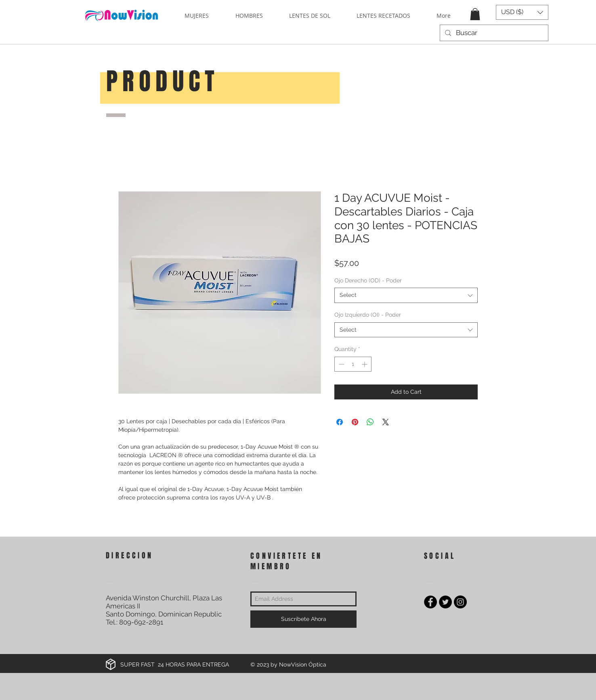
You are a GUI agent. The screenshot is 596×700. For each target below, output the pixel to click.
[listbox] (522, 12)
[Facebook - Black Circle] (430, 602)
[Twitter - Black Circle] (445, 602)
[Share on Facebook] (340, 422)
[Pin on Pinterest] (355, 422)
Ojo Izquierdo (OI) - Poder (368, 315)
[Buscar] (493, 33)
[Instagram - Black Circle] (460, 602)
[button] (475, 14)
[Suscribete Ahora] (303, 619)
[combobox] (406, 295)
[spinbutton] (353, 364)
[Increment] (365, 364)
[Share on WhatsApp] (370, 422)
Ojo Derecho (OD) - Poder (368, 280)
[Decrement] (341, 364)
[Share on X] (386, 422)
